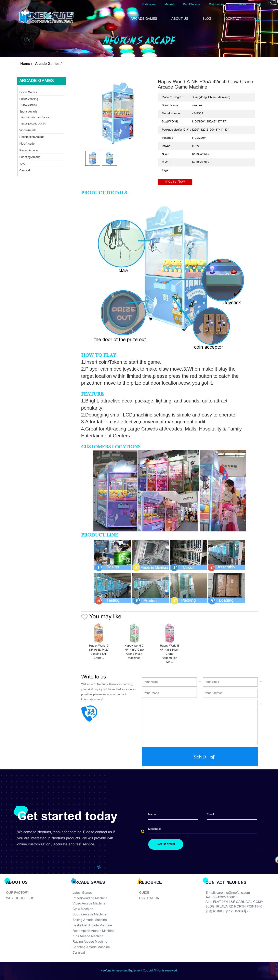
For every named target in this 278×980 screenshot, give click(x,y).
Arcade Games (47, 64)
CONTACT (233, 19)
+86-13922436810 (224, 897)
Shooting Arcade (30, 157)
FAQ (258, 5)
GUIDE (144, 893)
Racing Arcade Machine (90, 942)
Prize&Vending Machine (90, 898)
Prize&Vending (29, 99)
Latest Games (28, 92)
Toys (22, 164)
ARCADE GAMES (144, 19)
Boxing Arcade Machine (90, 920)
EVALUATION (149, 898)
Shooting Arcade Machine (91, 947)
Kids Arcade (27, 144)
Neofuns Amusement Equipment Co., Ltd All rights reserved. (139, 971)
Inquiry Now (175, 182)
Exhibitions (239, 5)
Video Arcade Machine (89, 904)
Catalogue (149, 5)
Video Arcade (28, 130)
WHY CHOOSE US (20, 898)
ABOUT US (180, 19)
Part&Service (191, 5)
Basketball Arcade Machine (92, 925)
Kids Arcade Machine (88, 936)
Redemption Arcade (32, 137)
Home (25, 64)
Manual (169, 5)
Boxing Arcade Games (34, 124)
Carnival (25, 170)
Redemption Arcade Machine (94, 931)
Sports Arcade (28, 111)
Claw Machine (29, 105)
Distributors (216, 5)
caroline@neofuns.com (233, 893)
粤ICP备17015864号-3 (233, 911)
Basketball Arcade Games (36, 118)
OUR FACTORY (18, 893)
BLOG (207, 19)
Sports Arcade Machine (89, 915)
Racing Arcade (29, 150)
